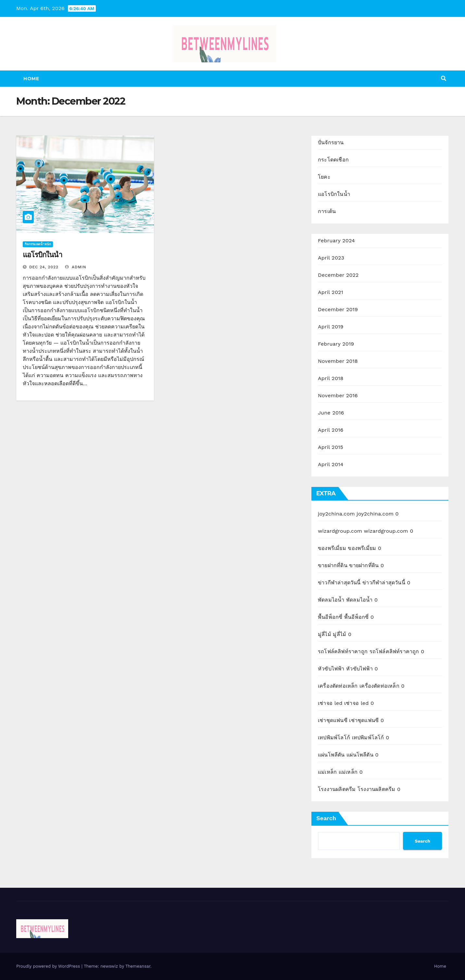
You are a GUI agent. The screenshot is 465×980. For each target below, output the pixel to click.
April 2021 (331, 292)
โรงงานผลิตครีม (337, 789)
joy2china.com (336, 514)
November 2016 (338, 395)
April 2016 (331, 430)
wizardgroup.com (340, 531)
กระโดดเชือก (333, 160)
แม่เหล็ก (327, 772)
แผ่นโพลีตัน (331, 755)
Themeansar (138, 966)
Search (326, 818)
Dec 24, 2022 (44, 267)
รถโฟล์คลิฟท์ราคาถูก (343, 651)
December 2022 (338, 275)
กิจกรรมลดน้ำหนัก (38, 244)
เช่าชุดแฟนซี (333, 720)
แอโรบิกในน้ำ (42, 255)
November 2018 (338, 361)
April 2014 (331, 464)
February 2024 (336, 241)
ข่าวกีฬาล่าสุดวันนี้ (339, 583)
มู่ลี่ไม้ (325, 634)
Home (31, 79)
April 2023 (331, 258)
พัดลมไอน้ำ (331, 600)
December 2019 (338, 309)
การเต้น (327, 211)
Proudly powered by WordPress (49, 966)
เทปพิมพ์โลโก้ (334, 738)
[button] (444, 78)
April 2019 (331, 327)
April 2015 (331, 447)
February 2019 (336, 344)
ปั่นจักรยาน (331, 142)
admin (76, 267)
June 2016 (331, 413)
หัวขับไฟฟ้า (331, 669)
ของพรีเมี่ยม (332, 548)
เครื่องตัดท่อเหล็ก (338, 686)
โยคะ (324, 177)
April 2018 (331, 378)
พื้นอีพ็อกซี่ (330, 617)
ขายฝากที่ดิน (333, 565)
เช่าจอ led (330, 703)
